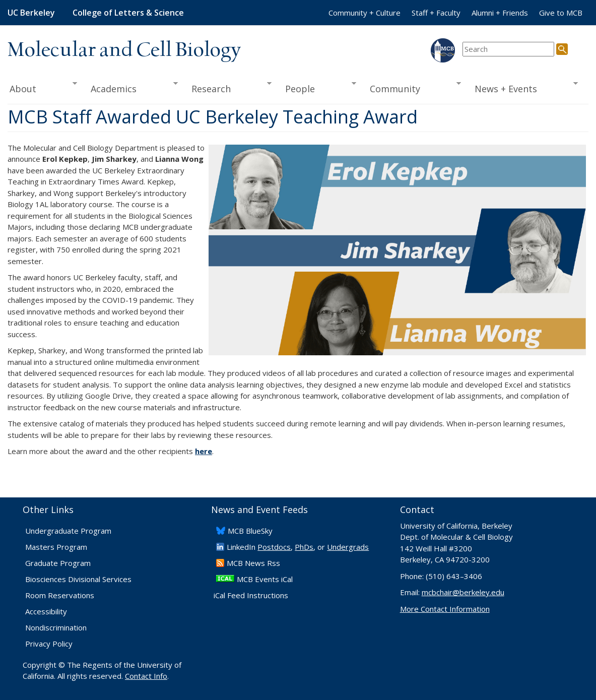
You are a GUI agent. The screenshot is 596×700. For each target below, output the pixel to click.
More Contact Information (445, 609)
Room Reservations (60, 595)
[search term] (508, 49)
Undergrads (348, 547)
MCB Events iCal (265, 579)
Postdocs (274, 547)
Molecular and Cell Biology (124, 50)
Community (412, 88)
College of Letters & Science (128, 13)
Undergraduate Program (68, 531)
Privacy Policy (49, 644)
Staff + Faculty (436, 13)
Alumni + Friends (500, 13)
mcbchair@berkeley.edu (463, 592)
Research (228, 88)
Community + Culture (365, 13)
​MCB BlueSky (250, 531)
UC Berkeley (31, 13)
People (317, 88)
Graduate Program (58, 563)
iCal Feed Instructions (251, 595)
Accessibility (46, 611)
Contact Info (146, 676)
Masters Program (56, 547)
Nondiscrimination (56, 627)
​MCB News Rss (253, 563)
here (204, 451)
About (42, 88)
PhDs (304, 547)
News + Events (523, 88)
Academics (131, 88)
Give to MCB (561, 13)
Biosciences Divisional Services (78, 579)
